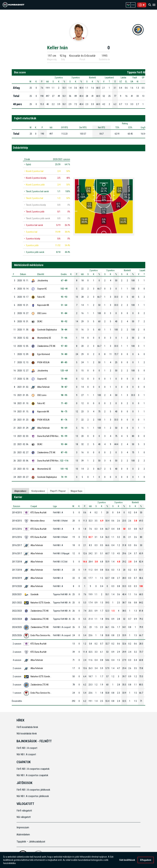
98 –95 (64, 395)
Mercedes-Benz (38, 521)
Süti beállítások (127, 860)
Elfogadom (146, 860)
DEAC (40, 321)
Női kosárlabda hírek (27, 734)
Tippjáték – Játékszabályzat (31, 842)
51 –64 (64, 305)
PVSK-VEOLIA (43, 362)
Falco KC (41, 297)
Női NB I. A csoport (26, 754)
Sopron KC (42, 289)
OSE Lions (42, 313)
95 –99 (64, 436)
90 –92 (64, 321)
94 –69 (64, 428)
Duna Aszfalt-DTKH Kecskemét (51, 436)
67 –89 (64, 281)
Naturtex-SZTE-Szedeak (41, 603)
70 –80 (64, 379)
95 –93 (64, 297)
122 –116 (64, 461)
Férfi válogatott (24, 811)
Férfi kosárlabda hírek (27, 727)
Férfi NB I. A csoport (27, 748)
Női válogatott (24, 817)
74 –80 (64, 354)
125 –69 (64, 371)
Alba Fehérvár (43, 387)
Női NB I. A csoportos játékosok (33, 796)
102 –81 (64, 289)
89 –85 (64, 362)
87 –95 (64, 452)
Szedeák (34, 594)
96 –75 (64, 412)
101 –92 (64, 469)
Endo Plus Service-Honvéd (43, 635)
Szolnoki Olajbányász (47, 330)
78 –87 (64, 387)
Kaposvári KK (43, 305)
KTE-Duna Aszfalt (38, 513)
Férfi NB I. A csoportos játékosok (33, 790)
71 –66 (64, 338)
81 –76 (64, 420)
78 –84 (64, 330)
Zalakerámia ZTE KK (46, 346)
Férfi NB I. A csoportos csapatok (33, 769)
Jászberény (43, 281)
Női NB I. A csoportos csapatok (33, 775)
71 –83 (64, 403)
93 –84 (64, 444)
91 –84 (64, 313)
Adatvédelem (23, 835)
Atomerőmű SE (44, 338)
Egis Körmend (44, 354)
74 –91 (64, 477)
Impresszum (23, 827)
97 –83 (64, 346)
